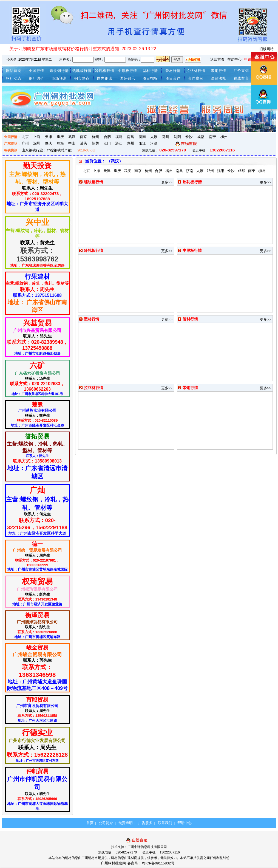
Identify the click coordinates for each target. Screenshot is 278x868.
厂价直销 (241, 71)
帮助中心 (234, 59)
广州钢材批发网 (113, 863)
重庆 (60, 137)
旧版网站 (266, 49)
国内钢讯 (105, 78)
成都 (201, 137)
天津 (49, 137)
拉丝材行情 (196, 71)
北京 (25, 137)
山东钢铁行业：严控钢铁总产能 (47, 150)
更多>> (167, 182)
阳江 (142, 143)
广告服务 (145, 823)
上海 (37, 137)
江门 (107, 143)
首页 (90, 823)
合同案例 (196, 78)
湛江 (119, 143)
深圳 (37, 143)
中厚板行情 (127, 71)
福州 (119, 137)
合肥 (107, 137)
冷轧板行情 (105, 71)
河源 (154, 143)
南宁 (212, 137)
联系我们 (165, 823)
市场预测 (59, 78)
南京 (84, 137)
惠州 (131, 143)
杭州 (95, 137)
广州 (25, 143)
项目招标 (150, 78)
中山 (72, 143)
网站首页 (14, 71)
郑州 (166, 137)
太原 (154, 137)
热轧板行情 (82, 71)
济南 (142, 137)
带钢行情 (219, 71)
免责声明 (126, 823)
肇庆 (49, 143)
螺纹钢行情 (59, 71)
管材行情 (173, 71)
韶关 (95, 143)
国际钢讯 (127, 78)
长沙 (189, 137)
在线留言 (241, 78)
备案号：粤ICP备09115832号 (151, 863)
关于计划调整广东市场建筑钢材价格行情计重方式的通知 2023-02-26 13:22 (83, 49)
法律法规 (219, 78)
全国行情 (36, 71)
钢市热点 (82, 78)
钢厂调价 (36, 78)
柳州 (224, 137)
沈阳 (177, 137)
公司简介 (106, 823)
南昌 (131, 137)
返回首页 (217, 59)
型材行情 (150, 71)
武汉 (72, 137)
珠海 (60, 143)
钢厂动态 (14, 78)
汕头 (84, 143)
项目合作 (173, 78)
